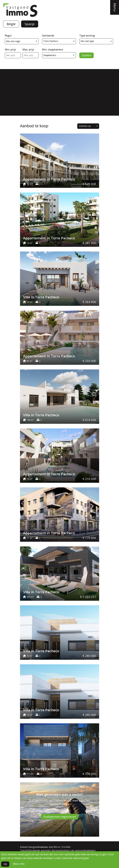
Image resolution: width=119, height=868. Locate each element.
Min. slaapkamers (53, 49)
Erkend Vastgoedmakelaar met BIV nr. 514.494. (45, 847)
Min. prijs (10, 49)
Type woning (87, 35)
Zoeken (86, 55)
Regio (8, 35)
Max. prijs (28, 49)
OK (5, 864)
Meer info (19, 864)
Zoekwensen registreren (60, 817)
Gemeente (48, 35)
